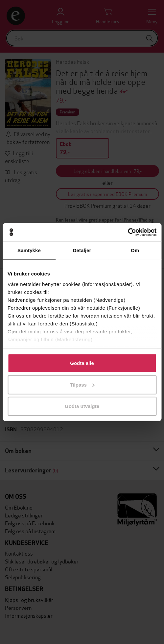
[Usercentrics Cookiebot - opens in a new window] (128, 232)
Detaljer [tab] (82, 250)
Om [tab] (135, 250)
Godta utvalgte (82, 406)
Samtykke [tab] (29, 250)
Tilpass (82, 384)
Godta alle (82, 363)
